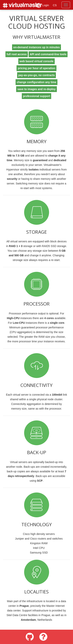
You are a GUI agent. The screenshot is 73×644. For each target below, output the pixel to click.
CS (55, 5)
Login (43, 5)
